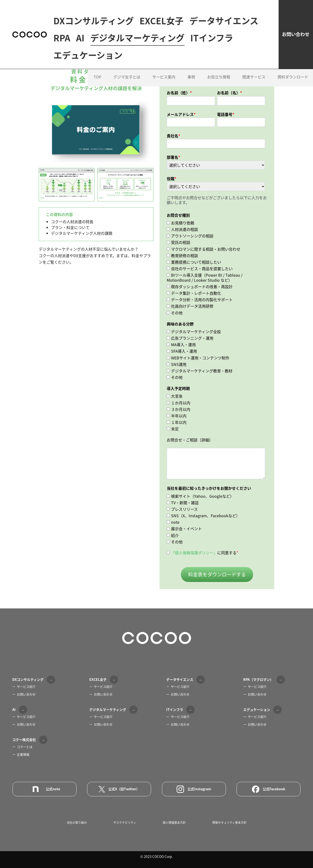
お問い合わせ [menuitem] (26, 694)
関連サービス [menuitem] (254, 94)
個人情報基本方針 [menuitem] (174, 823)
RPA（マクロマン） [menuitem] (258, 679)
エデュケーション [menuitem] (88, 72)
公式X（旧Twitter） (119, 789)
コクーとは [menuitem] (25, 747)
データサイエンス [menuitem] (88, 38)
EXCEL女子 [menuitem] (162, 21)
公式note (45, 789)
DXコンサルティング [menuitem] (94, 21)
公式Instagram (194, 789)
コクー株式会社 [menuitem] (24, 740)
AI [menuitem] (155, 38)
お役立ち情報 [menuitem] (219, 94)
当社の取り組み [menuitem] (77, 823)
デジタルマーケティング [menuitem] (101, 55)
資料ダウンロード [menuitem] (293, 94)
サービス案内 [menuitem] (164, 94)
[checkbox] (216, 267)
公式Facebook (268, 789)
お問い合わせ (281, 43)
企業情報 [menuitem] (23, 754)
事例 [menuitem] (191, 94)
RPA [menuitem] (137, 38)
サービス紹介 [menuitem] (26, 686)
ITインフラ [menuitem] (175, 55)
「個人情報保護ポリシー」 (194, 553)
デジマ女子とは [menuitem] (127, 94)
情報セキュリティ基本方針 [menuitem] (229, 823)
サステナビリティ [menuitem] (125, 823)
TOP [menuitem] (97, 94)
